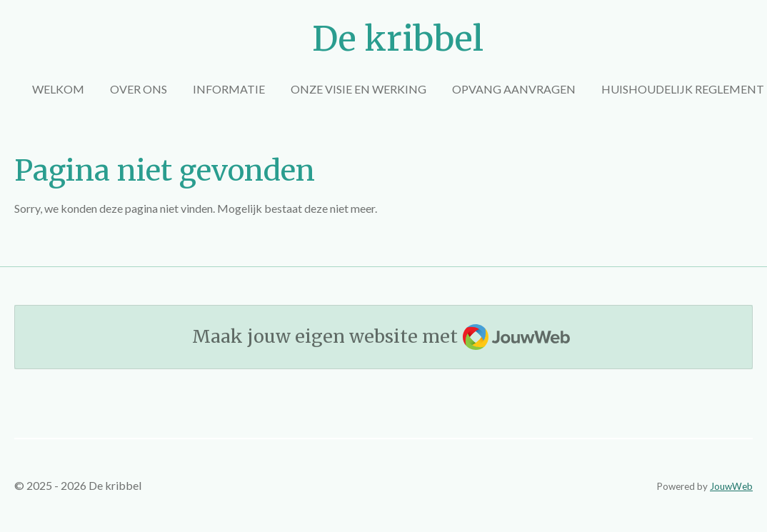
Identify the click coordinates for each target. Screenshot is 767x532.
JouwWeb (731, 486)
